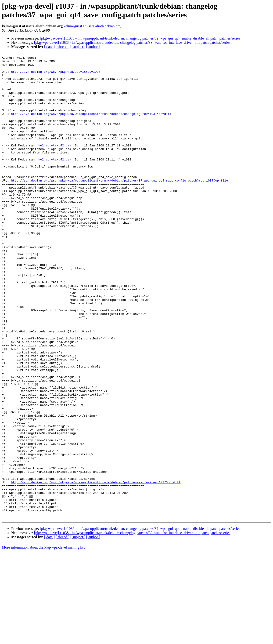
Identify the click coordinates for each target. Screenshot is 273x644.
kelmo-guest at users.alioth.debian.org (92, 26)
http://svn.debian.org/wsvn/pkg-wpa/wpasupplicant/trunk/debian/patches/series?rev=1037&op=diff (96, 568)
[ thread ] (63, 47)
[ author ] (93, 47)
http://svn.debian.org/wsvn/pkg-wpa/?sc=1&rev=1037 (56, 75)
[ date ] (49, 47)
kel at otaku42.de (54, 164)
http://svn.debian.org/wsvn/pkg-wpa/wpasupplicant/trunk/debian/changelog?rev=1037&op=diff (91, 126)
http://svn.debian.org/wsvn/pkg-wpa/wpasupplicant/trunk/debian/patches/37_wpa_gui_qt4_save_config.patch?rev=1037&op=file (119, 206)
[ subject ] (78, 47)
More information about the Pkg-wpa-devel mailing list (43, 640)
